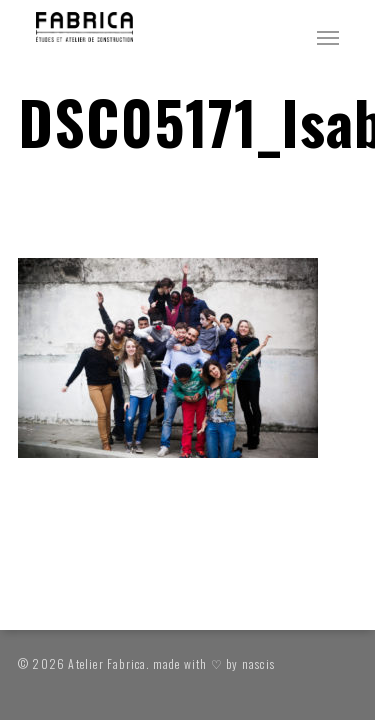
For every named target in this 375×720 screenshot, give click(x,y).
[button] (328, 37)
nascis (258, 663)
